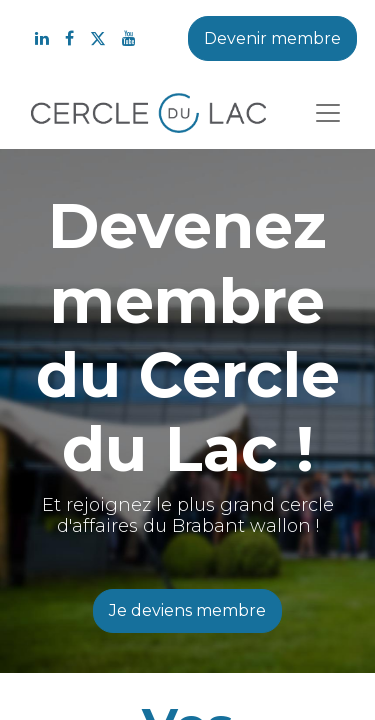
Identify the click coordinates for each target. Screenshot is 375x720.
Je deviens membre (187, 610)
